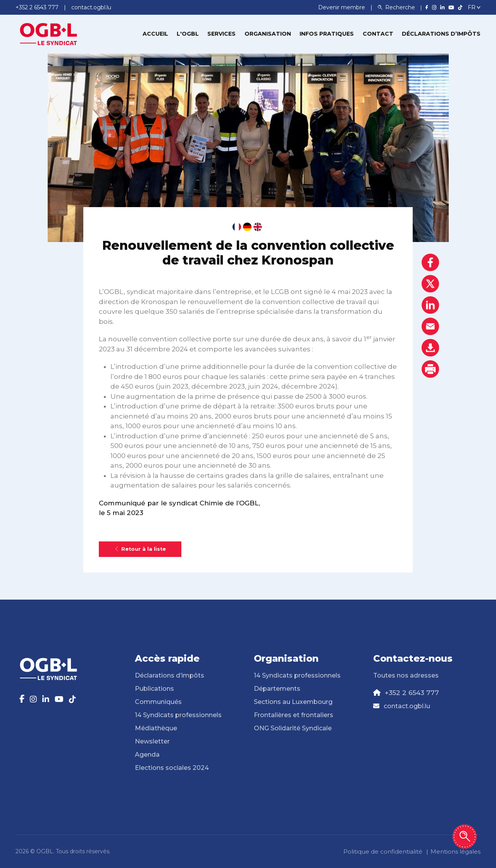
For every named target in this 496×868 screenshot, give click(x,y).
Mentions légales (456, 852)
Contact (378, 34)
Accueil (155, 34)
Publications (154, 689)
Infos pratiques (327, 34)
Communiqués (158, 702)
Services (221, 34)
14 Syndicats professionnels (178, 715)
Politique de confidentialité (383, 852)
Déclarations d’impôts (441, 34)
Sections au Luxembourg (293, 702)
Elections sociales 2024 (172, 768)
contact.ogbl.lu (407, 706)
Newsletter (152, 741)
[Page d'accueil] (48, 33)
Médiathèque (156, 728)
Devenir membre (342, 7)
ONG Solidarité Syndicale (293, 728)
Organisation (268, 34)
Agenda (147, 755)
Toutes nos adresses (406, 675)
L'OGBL (188, 34)
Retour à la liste (140, 549)
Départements (277, 689)
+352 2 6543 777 (412, 693)
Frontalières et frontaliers (294, 715)
